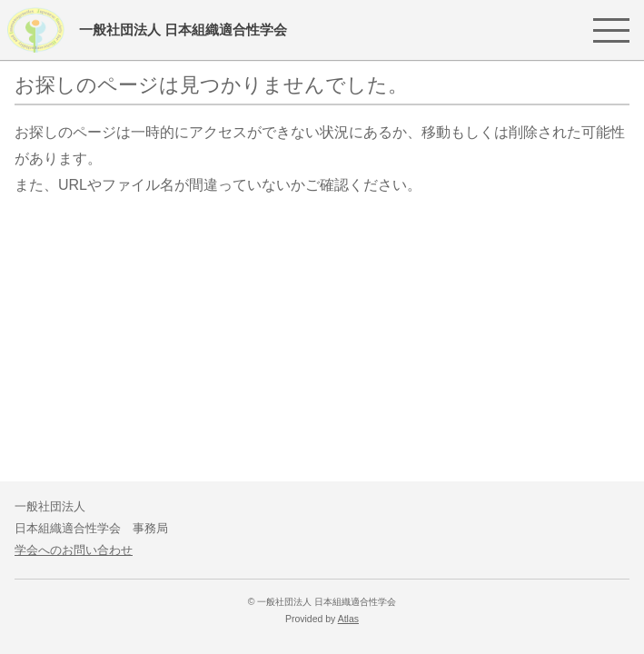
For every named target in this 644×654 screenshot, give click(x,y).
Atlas (348, 619)
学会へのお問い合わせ (74, 550)
